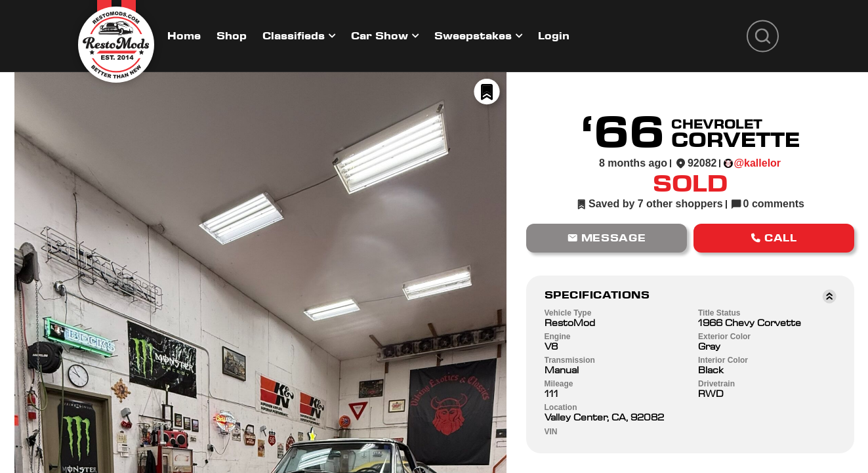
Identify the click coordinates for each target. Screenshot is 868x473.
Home (184, 36)
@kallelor (757, 163)
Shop (232, 36)
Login (554, 36)
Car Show (380, 36)
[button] (607, 238)
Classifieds (294, 36)
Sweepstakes (473, 36)
